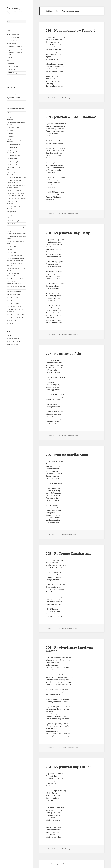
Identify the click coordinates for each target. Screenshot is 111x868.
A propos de (10, 79)
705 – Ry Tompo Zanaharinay (69, 553)
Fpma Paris (11, 64)
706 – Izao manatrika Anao (67, 455)
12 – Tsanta (10, 134)
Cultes (8, 61)
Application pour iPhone (15, 47)
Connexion (10, 335)
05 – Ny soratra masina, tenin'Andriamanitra (13, 98)
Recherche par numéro (13, 35)
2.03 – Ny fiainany (12, 148)
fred (59, 98)
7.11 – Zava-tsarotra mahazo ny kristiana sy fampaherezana (16, 260)
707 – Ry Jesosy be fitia (63, 354)
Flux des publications (13, 338)
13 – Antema (10, 137)
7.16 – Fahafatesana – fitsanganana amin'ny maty (15, 282)
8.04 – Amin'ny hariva (13, 300)
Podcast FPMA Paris (15, 67)
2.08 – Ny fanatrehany (13, 165)
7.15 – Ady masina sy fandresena (16, 278)
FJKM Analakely (12, 73)
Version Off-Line (11, 44)
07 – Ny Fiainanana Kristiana (15, 102)
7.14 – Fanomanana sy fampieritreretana (13, 274)
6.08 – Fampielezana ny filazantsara (13, 202)
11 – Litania (10, 131)
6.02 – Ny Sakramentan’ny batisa (16, 178)
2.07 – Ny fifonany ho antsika (15, 162)
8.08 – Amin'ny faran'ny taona (15, 314)
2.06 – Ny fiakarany (12, 159)
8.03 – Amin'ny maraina (14, 297)
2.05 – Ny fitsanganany (13, 156)
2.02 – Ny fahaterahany (13, 145)
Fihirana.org (13, 8)
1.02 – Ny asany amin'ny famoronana (14, 114)
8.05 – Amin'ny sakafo (13, 303)
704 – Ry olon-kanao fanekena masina (69, 649)
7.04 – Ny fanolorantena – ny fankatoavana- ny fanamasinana (16, 233)
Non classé (10, 323)
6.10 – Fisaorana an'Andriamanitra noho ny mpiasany (14, 213)
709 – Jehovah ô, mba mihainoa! (71, 117)
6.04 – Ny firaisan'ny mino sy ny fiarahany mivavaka (16, 186)
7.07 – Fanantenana (12, 246)
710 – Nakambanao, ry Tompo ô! (71, 30)
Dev (8, 76)
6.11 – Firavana (11, 218)
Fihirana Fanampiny (13, 320)
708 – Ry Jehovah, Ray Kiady (68, 233)
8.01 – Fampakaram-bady (14, 291)
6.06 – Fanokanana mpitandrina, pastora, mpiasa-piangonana (16, 194)
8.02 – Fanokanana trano (14, 294)
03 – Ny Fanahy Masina (13, 91)
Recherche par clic (13, 41)
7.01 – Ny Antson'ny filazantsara (16, 221)
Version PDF (11, 58)
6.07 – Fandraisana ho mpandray (16, 198)
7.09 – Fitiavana (11, 253)
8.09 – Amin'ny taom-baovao (15, 317)
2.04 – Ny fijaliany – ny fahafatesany (13, 152)
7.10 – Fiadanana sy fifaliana (15, 256)
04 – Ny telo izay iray (13, 94)
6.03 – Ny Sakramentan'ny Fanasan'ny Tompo (14, 182)
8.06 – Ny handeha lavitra (14, 306)
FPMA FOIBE (11, 70)
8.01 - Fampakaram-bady (70, 98)
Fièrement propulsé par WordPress (56, 864)
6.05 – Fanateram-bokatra (14, 190)
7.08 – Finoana (11, 250)
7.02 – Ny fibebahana (13, 224)
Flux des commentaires (13, 341)
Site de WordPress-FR (13, 345)
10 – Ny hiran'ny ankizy (14, 128)
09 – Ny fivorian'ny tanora (14, 105)
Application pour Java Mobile (16, 50)
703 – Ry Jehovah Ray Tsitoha (69, 767)
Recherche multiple (13, 38)
